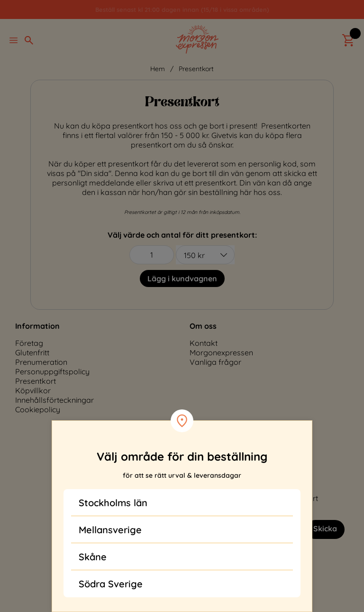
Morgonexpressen (221, 352)
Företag (29, 343)
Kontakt (204, 343)
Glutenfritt (32, 352)
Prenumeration (41, 362)
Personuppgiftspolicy (52, 371)
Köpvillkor (33, 390)
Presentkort (196, 69)
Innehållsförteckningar (55, 400)
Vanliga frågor (215, 362)
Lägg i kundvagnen (182, 278)
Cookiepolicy (38, 409)
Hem (158, 69)
